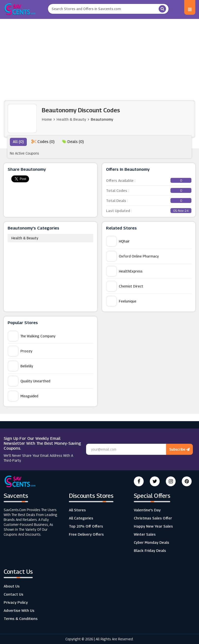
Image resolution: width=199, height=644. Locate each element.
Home (47, 119)
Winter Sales (145, 534)
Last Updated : (149, 211)
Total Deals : (149, 200)
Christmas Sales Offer (153, 518)
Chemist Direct (125, 286)
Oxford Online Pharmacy (133, 256)
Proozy (20, 351)
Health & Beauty (25, 238)
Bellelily (21, 366)
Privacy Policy (16, 602)
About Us (12, 586)
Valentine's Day (147, 510)
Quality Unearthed (29, 381)
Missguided (23, 396)
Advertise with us (19, 610)
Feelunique (121, 301)
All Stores (77, 510)
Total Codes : (149, 190)
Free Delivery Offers (86, 534)
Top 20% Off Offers (86, 526)
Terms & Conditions (21, 618)
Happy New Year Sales (153, 526)
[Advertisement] (99, 56)
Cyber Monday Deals (152, 542)
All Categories (81, 518)
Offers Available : (149, 180)
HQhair (118, 241)
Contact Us (14, 594)
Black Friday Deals (150, 550)
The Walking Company (32, 336)
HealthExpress (124, 271)
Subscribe (179, 449)
